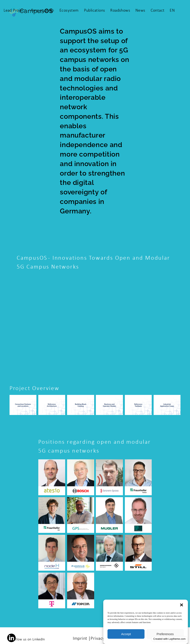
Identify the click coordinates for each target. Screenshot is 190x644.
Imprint (80, 639)
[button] (182, 605)
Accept (126, 634)
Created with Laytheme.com (169, 639)
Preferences (165, 634)
